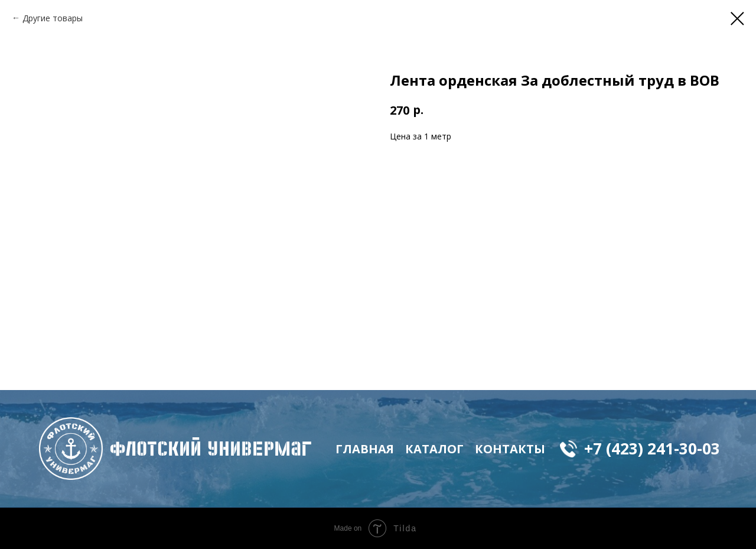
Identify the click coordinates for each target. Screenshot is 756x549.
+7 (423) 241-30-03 (652, 449)
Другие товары (53, 18)
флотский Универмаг (211, 449)
